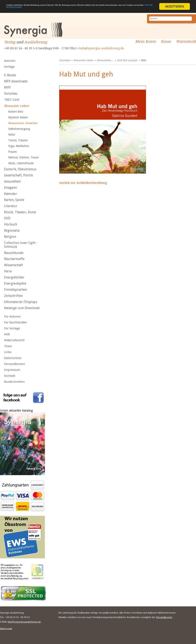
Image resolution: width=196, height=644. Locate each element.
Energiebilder (14, 277)
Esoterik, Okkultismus (20, 169)
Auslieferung (36, 42)
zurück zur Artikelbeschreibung (83, 183)
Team (8, 346)
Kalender (11, 194)
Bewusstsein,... (105, 60)
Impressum (12, 370)
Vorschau (11, 94)
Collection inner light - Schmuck (21, 245)
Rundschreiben (14, 382)
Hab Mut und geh (127, 60)
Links (8, 352)
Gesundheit (12, 181)
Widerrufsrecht (14, 340)
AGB (7, 334)
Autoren (10, 61)
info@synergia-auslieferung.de (102, 48)
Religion (10, 237)
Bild (143, 60)
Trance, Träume (18, 140)
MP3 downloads (16, 81)
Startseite (65, 60)
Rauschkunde (14, 253)
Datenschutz (13, 358)
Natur (12, 135)
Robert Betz (16, 112)
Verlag (10, 42)
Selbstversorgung (19, 129)
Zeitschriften (13, 296)
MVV (7, 87)
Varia (8, 271)
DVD (7, 218)
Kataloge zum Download (22, 308)
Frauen (12, 152)
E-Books (10, 75)
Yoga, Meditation (19, 146)
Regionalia (12, 231)
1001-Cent (12, 100)
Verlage (9, 67)
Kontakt (10, 376)
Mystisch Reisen (18, 117)
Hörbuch (11, 224)
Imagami (11, 188)
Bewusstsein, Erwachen (23, 123)
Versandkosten (14, 364)
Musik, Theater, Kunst (20, 212)
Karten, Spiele (14, 200)
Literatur (11, 206)
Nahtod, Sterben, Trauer (23, 157)
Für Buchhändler (16, 322)
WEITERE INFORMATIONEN (97, 10)
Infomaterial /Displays (21, 302)
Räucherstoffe (14, 259)
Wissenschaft (14, 265)
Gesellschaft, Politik (18, 175)
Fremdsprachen (16, 290)
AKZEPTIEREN (174, 6)
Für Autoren (12, 316)
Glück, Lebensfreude (21, 163)
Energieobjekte (15, 283)
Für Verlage (12, 328)
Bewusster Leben (17, 106)
